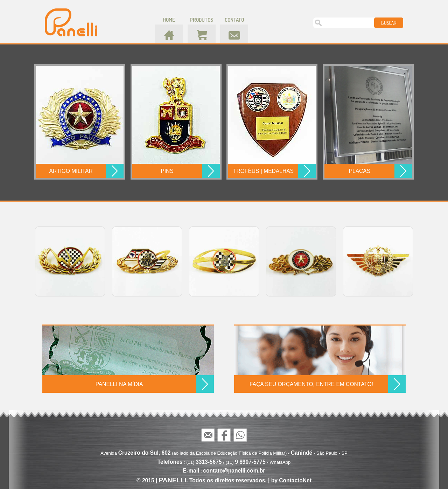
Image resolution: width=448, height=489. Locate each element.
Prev (28, 261)
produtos (201, 20)
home (169, 20)
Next (420, 261)
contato (234, 20)
